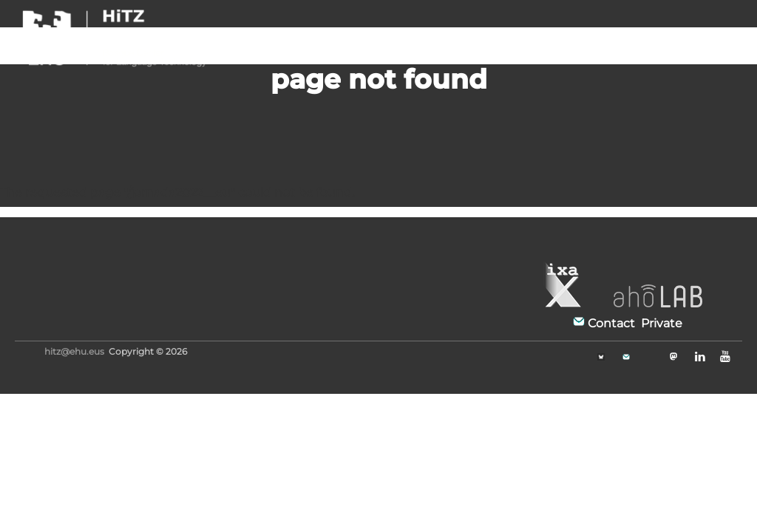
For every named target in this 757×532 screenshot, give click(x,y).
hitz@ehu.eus (74, 351)
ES (639, 32)
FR (669, 32)
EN (699, 32)
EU (729, 32)
